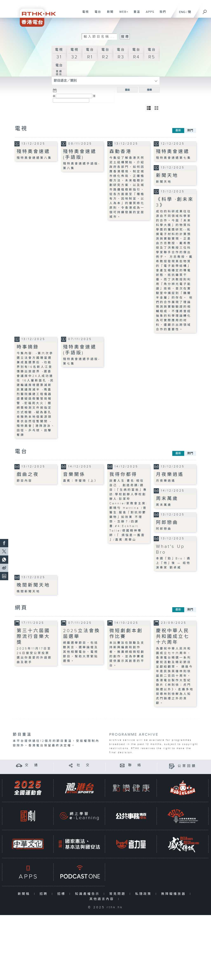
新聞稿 (25, 894)
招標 (62, 894)
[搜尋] (205, 11)
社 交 (84, 765)
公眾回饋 (187, 766)
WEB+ (122, 14)
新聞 (109, 14)
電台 (96, 14)
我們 (161, 14)
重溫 (135, 14)
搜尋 (149, 90)
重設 (127, 90)
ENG (182, 12)
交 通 (32, 765)
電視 (84, 14)
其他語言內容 (103, 899)
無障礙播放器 (174, 894)
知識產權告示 (88, 894)
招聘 (45, 894)
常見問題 (118, 894)
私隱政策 (144, 894)
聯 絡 (135, 765)
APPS (149, 14)
